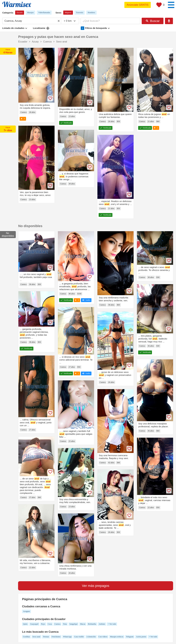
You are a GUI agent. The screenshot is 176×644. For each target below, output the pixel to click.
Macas (83, 624)
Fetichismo (56, 637)
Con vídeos (103, 637)
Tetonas (46, 637)
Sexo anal (36, 637)
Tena (65, 624)
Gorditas (26, 637)
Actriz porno (141, 637)
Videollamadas (44, 12)
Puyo (43, 624)
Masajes (30, 12)
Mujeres (68, 12)
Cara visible (79, 637)
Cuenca (57, 624)
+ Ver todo (112, 624)
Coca (50, 624)
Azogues (26, 611)
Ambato (102, 624)
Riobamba (92, 624)
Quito (25, 624)
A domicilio (91, 637)
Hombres (91, 12)
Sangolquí (73, 624)
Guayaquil (34, 624)
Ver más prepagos (96, 586)
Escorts (20, 12)
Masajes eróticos (117, 637)
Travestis (80, 12)
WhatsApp (67, 637)
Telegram (130, 637)
